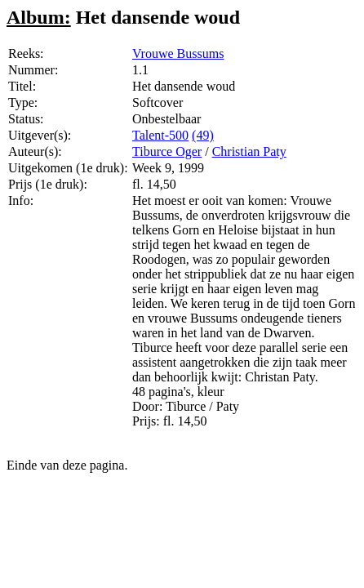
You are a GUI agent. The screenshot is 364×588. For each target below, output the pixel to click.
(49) (203, 135)
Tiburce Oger (167, 151)
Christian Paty (249, 151)
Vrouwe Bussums (178, 53)
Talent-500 (160, 135)
